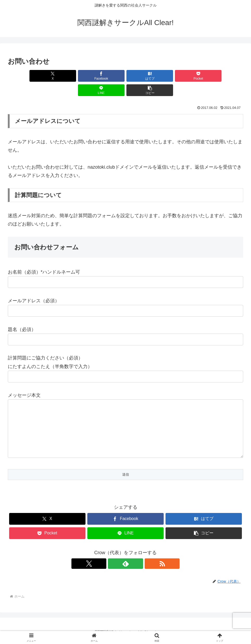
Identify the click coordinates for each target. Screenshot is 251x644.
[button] (224, 76)
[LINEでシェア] (185, 76)
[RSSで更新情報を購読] (138, 560)
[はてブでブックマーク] (106, 76)
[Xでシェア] (27, 76)
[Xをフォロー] (114, 560)
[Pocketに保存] (145, 76)
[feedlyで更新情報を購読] (126, 560)
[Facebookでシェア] (66, 76)
